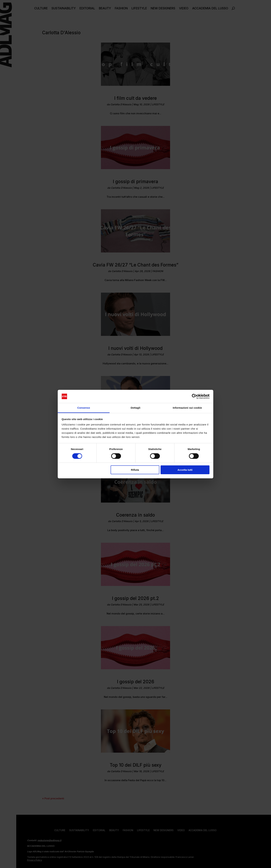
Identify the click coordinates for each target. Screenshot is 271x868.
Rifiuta (135, 470)
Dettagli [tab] (135, 408)
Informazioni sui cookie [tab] (187, 408)
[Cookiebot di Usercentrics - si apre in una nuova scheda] (194, 396)
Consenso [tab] (84, 408)
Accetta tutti (185, 470)
